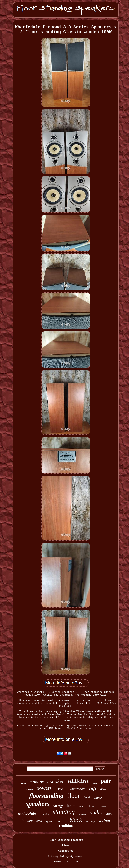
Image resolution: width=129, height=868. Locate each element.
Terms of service (66, 862)
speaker (56, 781)
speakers (38, 804)
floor (74, 796)
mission (82, 814)
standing (64, 812)
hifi (93, 788)
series (62, 821)
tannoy (98, 797)
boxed (93, 806)
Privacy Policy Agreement (66, 856)
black (75, 820)
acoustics (44, 814)
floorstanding (46, 796)
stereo (29, 789)
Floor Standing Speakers (66, 840)
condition (66, 826)
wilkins (79, 782)
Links (66, 846)
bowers (44, 788)
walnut (104, 820)
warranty (90, 821)
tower (61, 788)
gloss (95, 783)
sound (23, 783)
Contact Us (66, 851)
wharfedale (78, 789)
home (71, 806)
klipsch (103, 807)
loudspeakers (32, 821)
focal (110, 813)
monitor (37, 782)
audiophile (27, 813)
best (87, 797)
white (82, 806)
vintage (58, 806)
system (50, 822)
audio (96, 812)
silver (103, 790)
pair (106, 781)
